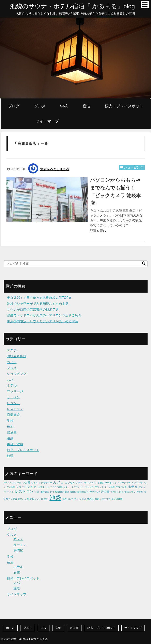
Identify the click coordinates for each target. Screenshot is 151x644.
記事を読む (98, 231)
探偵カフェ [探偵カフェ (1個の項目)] (130, 492)
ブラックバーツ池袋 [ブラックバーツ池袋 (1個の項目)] (105, 487)
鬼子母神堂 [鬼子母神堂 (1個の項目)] (117, 499)
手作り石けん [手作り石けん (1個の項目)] (117, 492)
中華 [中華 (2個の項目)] (37, 492)
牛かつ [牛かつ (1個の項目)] (78, 499)
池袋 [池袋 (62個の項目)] (55, 498)
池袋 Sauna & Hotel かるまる (29, 639)
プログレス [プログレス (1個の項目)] (121, 487)
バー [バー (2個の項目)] (67, 487)
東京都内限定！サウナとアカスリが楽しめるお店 (43, 321)
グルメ (40, 106)
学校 (64, 106)
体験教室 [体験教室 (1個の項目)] (45, 492)
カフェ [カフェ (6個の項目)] (58, 482)
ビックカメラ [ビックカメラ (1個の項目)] (87, 487)
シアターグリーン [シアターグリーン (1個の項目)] (124, 483)
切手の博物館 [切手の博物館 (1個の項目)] (57, 492)
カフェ (12, 362)
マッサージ (15, 391)
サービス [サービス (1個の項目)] (109, 483)
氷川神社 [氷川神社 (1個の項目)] (44, 499)
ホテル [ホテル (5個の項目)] (133, 487)
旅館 (17, 573)
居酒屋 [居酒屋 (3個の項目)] (105, 492)
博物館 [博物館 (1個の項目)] (73, 492)
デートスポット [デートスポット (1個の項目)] (41, 487)
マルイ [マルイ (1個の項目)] (142, 487)
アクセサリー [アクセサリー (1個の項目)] (45, 483)
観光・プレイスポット (124, 106)
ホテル (12, 385)
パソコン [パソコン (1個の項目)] (75, 487)
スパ (10, 380)
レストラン (15, 409)
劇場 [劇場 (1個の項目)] (67, 492)
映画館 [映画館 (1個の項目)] (140, 492)
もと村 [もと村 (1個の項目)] (34, 483)
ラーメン (13, 397)
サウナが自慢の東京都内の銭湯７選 (33, 309)
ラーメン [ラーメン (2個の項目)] (9, 492)
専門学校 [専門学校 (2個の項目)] (95, 492)
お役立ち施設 (17, 356)
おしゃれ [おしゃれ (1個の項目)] (17, 483)
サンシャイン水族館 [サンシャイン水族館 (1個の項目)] (94, 483)
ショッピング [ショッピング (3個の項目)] (24, 487)
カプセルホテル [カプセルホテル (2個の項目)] (74, 483)
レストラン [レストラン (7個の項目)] (24, 492)
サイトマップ (47, 121)
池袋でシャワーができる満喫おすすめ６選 (38, 304)
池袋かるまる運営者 (55, 169)
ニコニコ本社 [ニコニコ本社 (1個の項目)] (57, 487)
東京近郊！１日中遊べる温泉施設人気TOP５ (39, 298)
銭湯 (10, 456)
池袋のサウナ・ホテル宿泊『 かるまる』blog (72, 6)
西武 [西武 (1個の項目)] (84, 499)
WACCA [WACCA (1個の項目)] (8, 483)
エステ (12, 350)
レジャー (13, 403)
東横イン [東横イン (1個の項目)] (34, 499)
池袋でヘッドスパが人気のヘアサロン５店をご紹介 (44, 315)
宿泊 (86, 106)
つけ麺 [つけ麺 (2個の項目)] (26, 483)
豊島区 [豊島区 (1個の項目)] (90, 499)
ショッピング (134, 167)
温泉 (10, 438)
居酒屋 (12, 432)
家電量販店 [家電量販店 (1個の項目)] (83, 492)
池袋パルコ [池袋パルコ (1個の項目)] (68, 499)
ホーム (10, 628)
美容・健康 (15, 444)
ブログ (14, 106)
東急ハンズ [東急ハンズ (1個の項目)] (23, 499)
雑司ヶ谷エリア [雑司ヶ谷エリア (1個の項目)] (103, 499)
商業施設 (13, 415)
